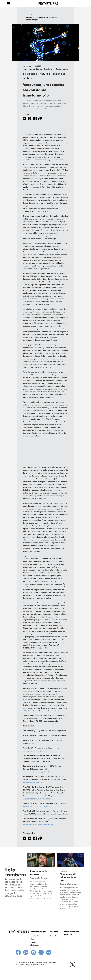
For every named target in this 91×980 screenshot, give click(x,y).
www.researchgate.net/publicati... (37, 772)
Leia (33, 15)
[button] (8, 3)
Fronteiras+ (34, 936)
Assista (41, 936)
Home (26, 15)
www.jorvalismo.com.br (32, 782)
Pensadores (55, 936)
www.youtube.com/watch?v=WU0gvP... (39, 824)
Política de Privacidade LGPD (35, 965)
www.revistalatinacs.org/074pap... (37, 799)
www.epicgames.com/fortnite (35, 751)
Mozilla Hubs (30, 711)
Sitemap (33, 942)
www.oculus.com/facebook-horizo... (38, 806)
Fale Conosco (34, 945)
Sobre (32, 939)
